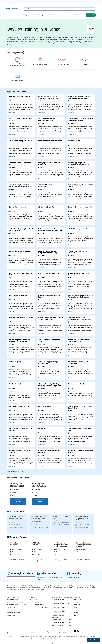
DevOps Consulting (73, 577)
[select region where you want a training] (21, 578)
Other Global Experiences (61, 625)
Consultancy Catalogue (38, 607)
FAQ (76, 615)
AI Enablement (66, 15)
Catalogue (11, 607)
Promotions (11, 610)
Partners (78, 605)
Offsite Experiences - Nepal (62, 620)
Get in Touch (94, 640)
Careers (77, 613)
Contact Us (91, 15)
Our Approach (35, 599)
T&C (76, 618)
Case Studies (34, 602)
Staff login (51, 643)
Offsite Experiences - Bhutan (60, 608)
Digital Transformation (16, 602)
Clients (77, 607)
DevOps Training (16, 23)
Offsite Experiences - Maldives (60, 600)
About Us (78, 15)
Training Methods (14, 613)
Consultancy (53, 15)
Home (9, 23)
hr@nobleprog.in (55, 638)
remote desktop (70, 41)
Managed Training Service (17, 605)
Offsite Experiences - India (62, 622)
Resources (11, 615)
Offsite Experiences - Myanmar (60, 616)
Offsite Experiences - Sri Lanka (61, 604)
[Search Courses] (60, 9)
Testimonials (79, 610)
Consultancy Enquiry (37, 605)
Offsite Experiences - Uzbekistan (60, 612)
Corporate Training (21, 15)
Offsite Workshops (38, 15)
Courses (9, 15)
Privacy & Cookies (51, 640)
